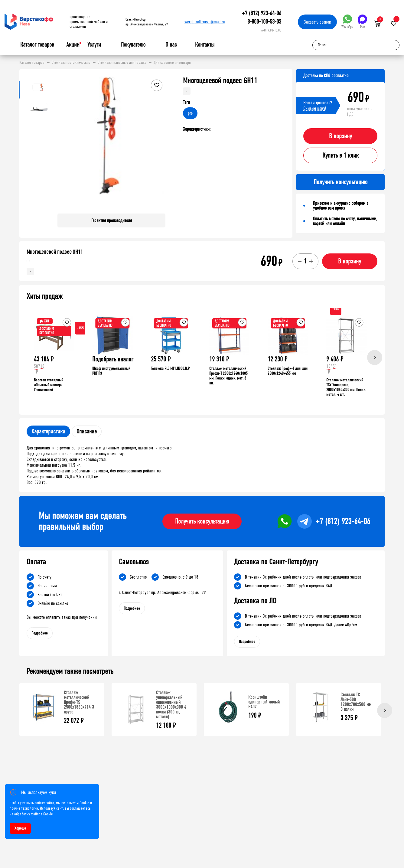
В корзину (340, 136)
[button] (160, 143)
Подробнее (40, 633)
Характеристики (48, 431)
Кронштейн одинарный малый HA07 (264, 702)
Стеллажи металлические (71, 63)
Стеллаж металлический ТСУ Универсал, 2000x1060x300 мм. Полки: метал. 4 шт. (346, 387)
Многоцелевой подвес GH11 (55, 252)
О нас (171, 45)
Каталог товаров (37, 45)
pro (190, 113)
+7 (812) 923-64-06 (262, 13)
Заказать (317, 22)
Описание (87, 431)
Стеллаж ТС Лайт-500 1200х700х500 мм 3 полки (356, 702)
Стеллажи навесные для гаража (122, 63)
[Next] (375, 357)
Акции (73, 45)
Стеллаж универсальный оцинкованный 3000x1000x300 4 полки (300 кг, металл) (171, 705)
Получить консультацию (202, 521)
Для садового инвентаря (172, 63)
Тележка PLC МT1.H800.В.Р (170, 369)
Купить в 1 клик (340, 155)
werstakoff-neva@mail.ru (205, 22)
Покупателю (133, 45)
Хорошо (20, 828)
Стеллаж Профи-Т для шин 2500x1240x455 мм (288, 371)
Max (362, 22)
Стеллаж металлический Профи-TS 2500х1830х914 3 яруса (79, 702)
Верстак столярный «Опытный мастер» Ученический (49, 385)
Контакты (205, 45)
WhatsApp (347, 22)
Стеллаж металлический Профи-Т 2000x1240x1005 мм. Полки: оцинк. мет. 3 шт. (228, 376)
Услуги (94, 45)
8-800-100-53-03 (264, 22)
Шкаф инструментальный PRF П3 (111, 371)
